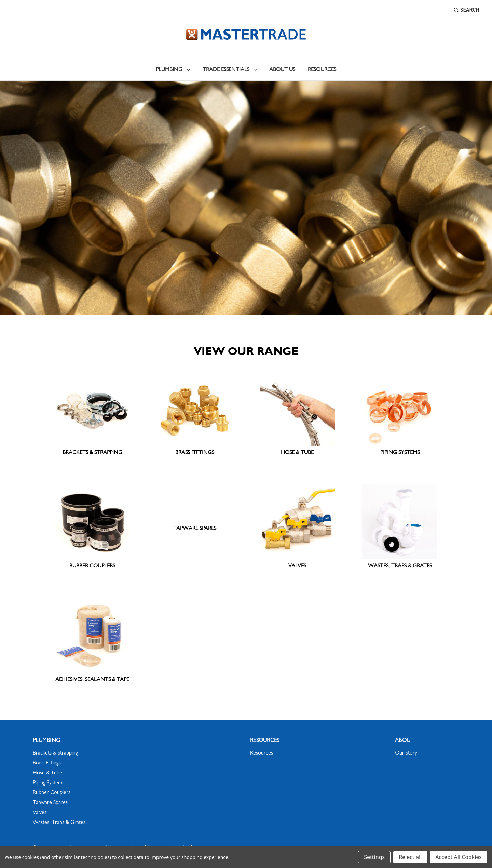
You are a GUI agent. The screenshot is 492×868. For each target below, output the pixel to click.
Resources (322, 70)
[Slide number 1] (246, 198)
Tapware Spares (50, 803)
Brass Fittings (47, 763)
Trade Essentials (230, 70)
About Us (282, 70)
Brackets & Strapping (55, 753)
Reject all (410, 857)
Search (467, 10)
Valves (40, 813)
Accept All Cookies (459, 857)
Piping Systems (49, 783)
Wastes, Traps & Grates (59, 823)
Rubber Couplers (52, 793)
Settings (374, 857)
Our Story (406, 753)
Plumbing (173, 70)
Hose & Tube (47, 773)
